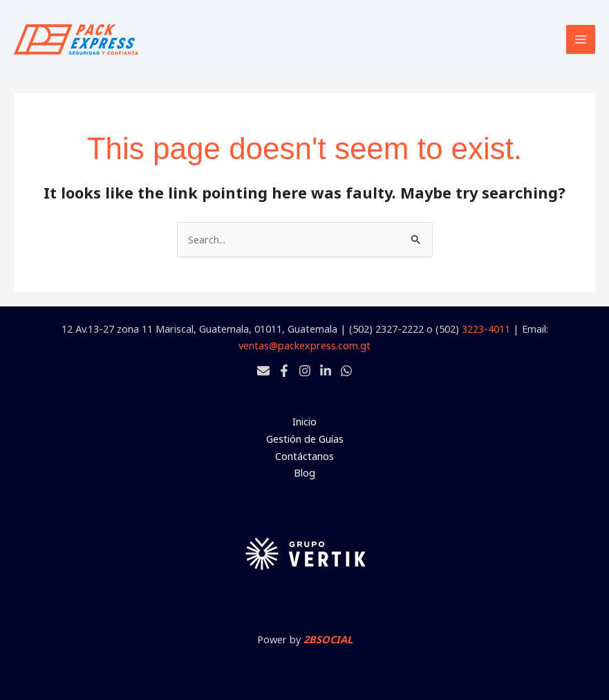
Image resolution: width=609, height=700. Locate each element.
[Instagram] (305, 371)
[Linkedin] (326, 371)
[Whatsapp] (346, 371)
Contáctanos (304, 456)
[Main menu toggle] (581, 39)
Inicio (304, 421)
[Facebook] (284, 371)
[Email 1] (263, 371)
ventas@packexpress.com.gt (304, 345)
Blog (304, 472)
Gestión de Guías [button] (305, 439)
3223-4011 (486, 329)
